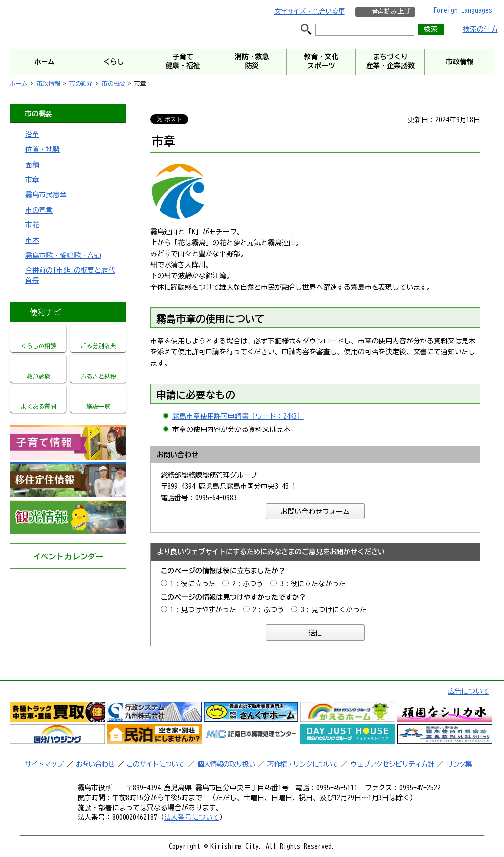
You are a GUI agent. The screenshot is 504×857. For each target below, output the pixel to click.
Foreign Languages (463, 10)
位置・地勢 (42, 149)
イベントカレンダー (68, 557)
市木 (32, 240)
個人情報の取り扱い (226, 764)
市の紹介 (81, 83)
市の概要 (114, 83)
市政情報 (48, 83)
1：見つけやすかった (203, 610)
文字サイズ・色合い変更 (310, 12)
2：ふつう (248, 584)
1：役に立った (193, 584)
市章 (32, 180)
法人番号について (192, 817)
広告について (468, 691)
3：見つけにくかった (334, 610)
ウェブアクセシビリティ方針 (392, 764)
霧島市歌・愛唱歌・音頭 (63, 256)
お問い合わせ (95, 764)
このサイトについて (155, 764)
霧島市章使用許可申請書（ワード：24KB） (238, 416)
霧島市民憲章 (46, 195)
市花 (32, 225)
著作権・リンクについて (303, 764)
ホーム (19, 83)
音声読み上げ (391, 12)
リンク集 (459, 764)
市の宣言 (39, 210)
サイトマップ (44, 764)
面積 (32, 165)
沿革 (32, 134)
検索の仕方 (480, 29)
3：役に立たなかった (313, 584)
